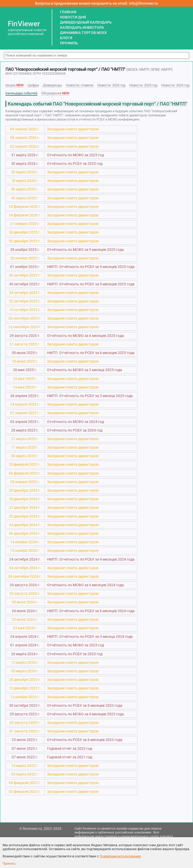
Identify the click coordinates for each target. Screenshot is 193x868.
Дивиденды (52, 85)
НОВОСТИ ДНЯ (73, 17)
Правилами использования (120, 856)
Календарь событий (21, 93)
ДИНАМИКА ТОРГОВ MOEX (83, 33)
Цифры (33, 85)
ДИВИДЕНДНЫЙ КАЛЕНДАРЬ (86, 22)
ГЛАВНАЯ (68, 12)
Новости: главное (80, 85)
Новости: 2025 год (143, 85)
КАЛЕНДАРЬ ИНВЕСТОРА (82, 27)
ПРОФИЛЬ (69, 43)
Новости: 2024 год (175, 85)
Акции (15, 85)
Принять (9, 863)
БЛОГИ (66, 38)
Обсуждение (55, 93)
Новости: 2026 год (111, 85)
